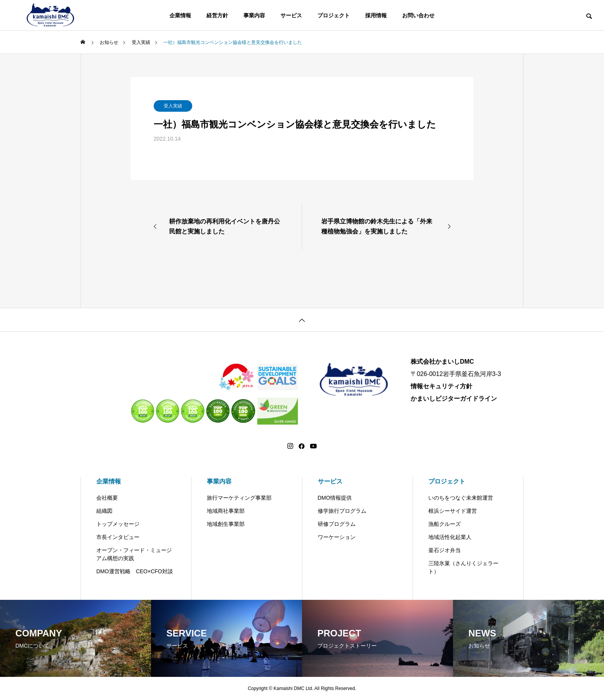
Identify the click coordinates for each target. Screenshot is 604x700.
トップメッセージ (118, 524)
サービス (291, 15)
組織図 (104, 511)
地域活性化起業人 (450, 537)
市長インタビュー (118, 537)
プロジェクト (334, 15)
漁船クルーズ (445, 524)
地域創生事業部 (226, 524)
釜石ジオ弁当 (445, 550)
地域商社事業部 (226, 511)
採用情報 (376, 15)
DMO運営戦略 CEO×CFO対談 (135, 571)
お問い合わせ (418, 15)
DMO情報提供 (335, 498)
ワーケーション (337, 537)
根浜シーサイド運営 (453, 511)
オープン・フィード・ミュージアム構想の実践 (134, 554)
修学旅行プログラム (342, 511)
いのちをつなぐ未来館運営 (461, 498)
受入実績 (173, 106)
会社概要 (107, 498)
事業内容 (254, 15)
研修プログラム (337, 524)
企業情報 (180, 15)
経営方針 (217, 15)
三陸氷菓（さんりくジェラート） (463, 567)
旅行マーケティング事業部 (239, 498)
